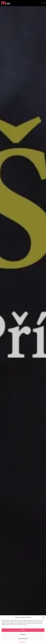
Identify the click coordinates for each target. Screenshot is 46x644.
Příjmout (23, 630)
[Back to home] (6, 3)
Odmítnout (23, 634)
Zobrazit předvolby (23, 639)
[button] (44, 617)
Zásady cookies (22, 642)
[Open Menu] (44, 3)
